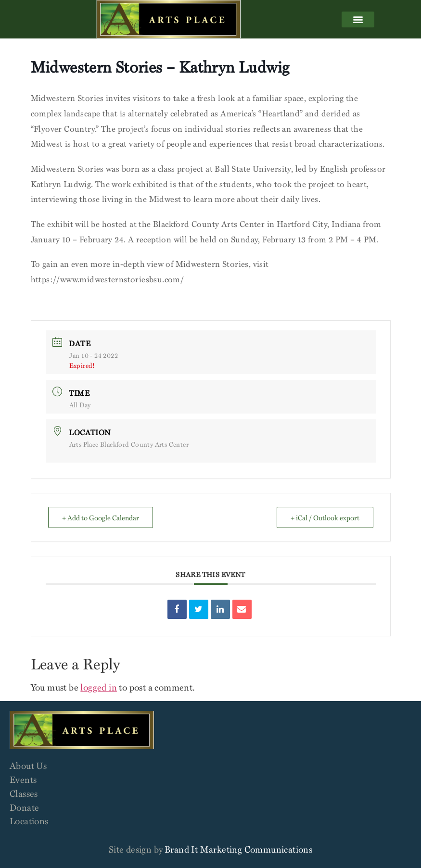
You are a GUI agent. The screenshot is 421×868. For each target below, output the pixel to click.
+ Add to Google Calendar (101, 517)
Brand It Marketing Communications (238, 849)
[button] (358, 19)
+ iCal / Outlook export (325, 517)
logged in (99, 687)
